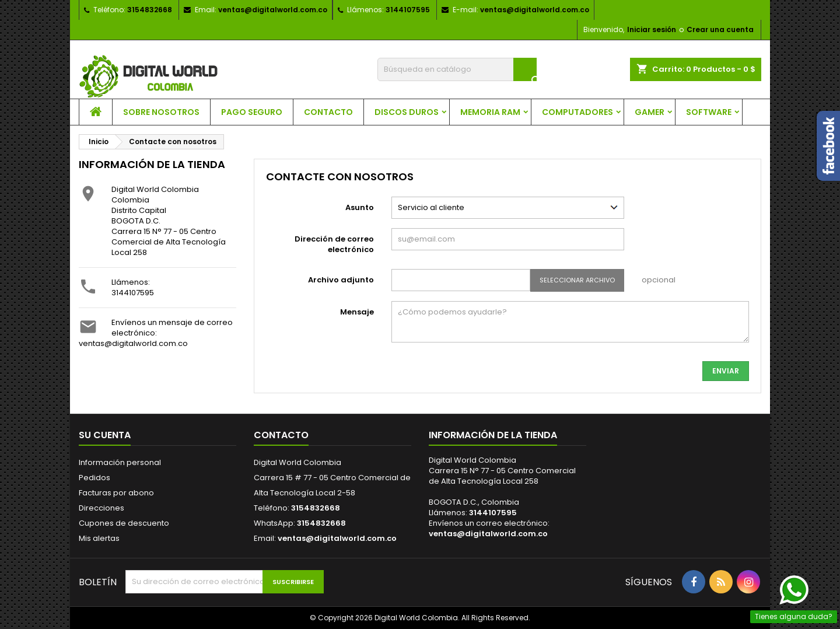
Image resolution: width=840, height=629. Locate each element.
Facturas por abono (116, 493)
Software (709, 112)
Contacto (328, 112)
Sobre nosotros (161, 112)
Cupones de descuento (124, 523)
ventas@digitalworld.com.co (273, 10)
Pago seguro (252, 112)
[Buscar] (457, 69)
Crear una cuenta (720, 29)
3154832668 (150, 10)
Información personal (120, 462)
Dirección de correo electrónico (334, 244)
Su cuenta (105, 435)
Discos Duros (407, 112)
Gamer (650, 112)
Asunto (360, 207)
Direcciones (101, 508)
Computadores (577, 112)
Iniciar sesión (652, 29)
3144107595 (133, 293)
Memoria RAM (490, 112)
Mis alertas (99, 538)
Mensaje (357, 312)
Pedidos (94, 478)
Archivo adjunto (341, 280)
